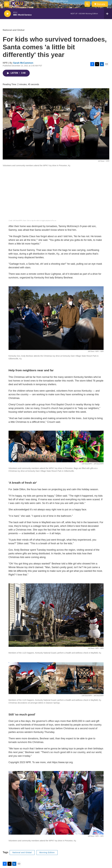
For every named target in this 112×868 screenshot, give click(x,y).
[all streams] (108, 14)
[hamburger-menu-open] (7, 4)
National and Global (14, 30)
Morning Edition (47, 852)
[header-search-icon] (87, 4)
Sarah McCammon (23, 63)
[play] (7, 14)
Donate (101, 4)
